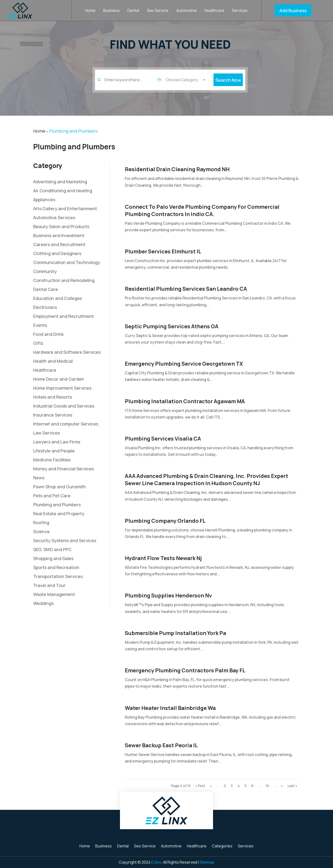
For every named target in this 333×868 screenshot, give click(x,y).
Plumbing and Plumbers (73, 131)
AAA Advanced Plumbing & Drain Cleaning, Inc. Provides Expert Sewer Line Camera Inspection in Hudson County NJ (206, 480)
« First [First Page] (200, 786)
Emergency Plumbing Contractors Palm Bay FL (185, 670)
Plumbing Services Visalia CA (163, 439)
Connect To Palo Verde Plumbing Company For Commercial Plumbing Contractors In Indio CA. (202, 210)
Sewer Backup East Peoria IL (161, 745)
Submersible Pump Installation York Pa (175, 633)
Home (90, 11)
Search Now (228, 87)
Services (240, 11)
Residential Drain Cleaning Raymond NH (177, 169)
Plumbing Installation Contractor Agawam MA (185, 401)
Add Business (293, 10)
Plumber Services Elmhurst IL (163, 251)
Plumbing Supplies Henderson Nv (168, 595)
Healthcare (214, 11)
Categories (222, 846)
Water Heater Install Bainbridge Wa (170, 708)
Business (111, 11)
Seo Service (158, 11)
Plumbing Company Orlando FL (165, 521)
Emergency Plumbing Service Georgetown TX (184, 364)
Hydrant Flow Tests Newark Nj (163, 558)
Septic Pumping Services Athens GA (172, 326)
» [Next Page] (282, 786)
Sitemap (207, 862)
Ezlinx (156, 862)
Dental (133, 11)
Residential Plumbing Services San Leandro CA (186, 289)
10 (267, 786)
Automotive (186, 11)
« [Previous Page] (211, 786)
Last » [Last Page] (293, 786)
